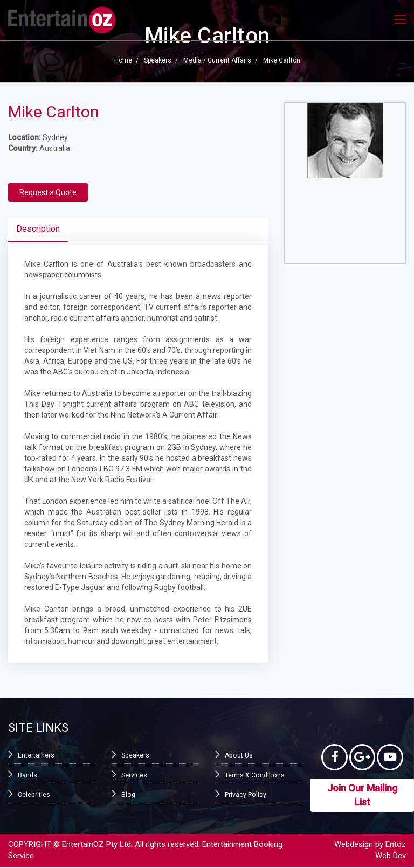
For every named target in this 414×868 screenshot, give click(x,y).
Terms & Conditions (254, 775)
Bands (27, 775)
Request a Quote (48, 192)
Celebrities (34, 795)
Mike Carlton (282, 60)
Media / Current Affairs (217, 60)
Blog (128, 795)
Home (123, 60)
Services (134, 775)
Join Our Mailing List (362, 796)
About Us (238, 755)
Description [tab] (38, 229)
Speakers (158, 60)
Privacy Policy (245, 795)
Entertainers (36, 755)
